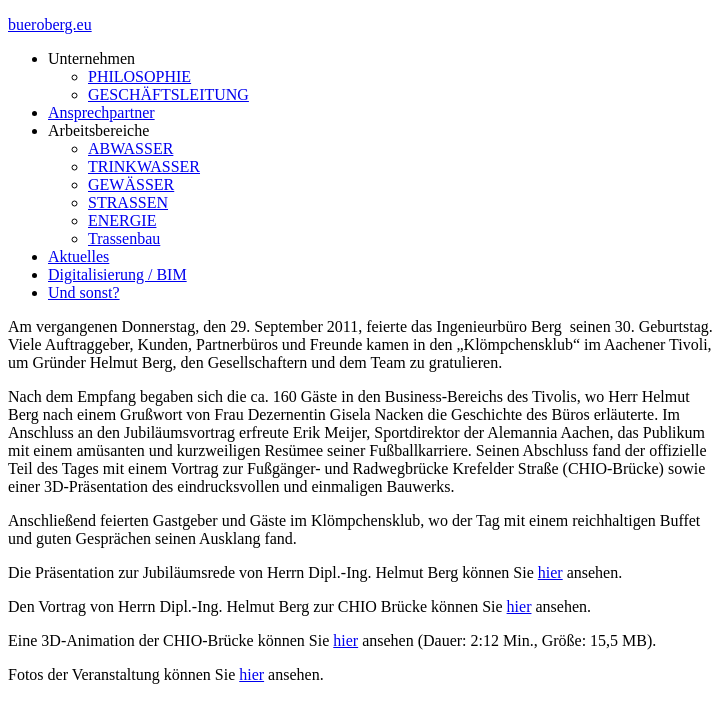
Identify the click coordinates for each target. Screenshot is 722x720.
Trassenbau (124, 238)
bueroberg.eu (50, 24)
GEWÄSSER (131, 184)
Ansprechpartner (101, 112)
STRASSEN (128, 202)
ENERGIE (122, 220)
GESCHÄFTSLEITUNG (168, 94)
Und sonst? (84, 292)
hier (550, 572)
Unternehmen (91, 58)
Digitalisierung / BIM (117, 274)
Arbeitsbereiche (98, 130)
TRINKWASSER (144, 166)
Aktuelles (78, 256)
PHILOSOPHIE (139, 76)
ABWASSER (130, 148)
